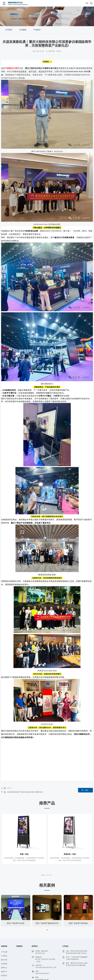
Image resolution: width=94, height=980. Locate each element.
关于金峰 (4, 937)
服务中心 (4, 956)
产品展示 (4, 941)
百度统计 (55, 977)
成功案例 (4, 948)
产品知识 (37, 30)
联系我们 (4, 960)
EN (87, 3)
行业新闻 (23, 30)
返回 (87, 790)
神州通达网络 (88, 977)
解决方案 (4, 945)
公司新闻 (9, 30)
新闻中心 (4, 952)
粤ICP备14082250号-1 (44, 977)
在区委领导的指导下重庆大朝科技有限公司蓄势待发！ (26, 792)
